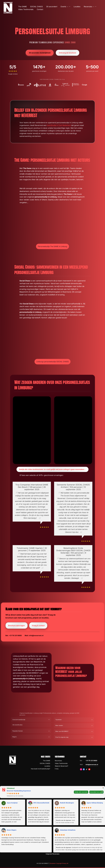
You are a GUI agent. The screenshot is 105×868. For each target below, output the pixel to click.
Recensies (58, 761)
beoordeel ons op (96, 792)
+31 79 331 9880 (91, 761)
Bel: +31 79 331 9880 (14, 636)
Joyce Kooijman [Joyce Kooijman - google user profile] (12, 803)
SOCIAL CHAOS (45, 764)
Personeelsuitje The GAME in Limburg (53, 246)
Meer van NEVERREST (62, 732)
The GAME (47, 761)
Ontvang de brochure (68, 53)
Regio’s (15, 737)
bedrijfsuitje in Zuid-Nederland (59, 125)
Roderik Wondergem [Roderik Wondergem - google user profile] (67, 803)
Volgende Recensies (52, 855)
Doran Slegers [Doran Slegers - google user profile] (12, 830)
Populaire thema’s (18, 731)
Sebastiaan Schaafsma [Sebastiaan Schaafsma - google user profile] (68, 830)
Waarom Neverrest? (62, 766)
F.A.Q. (57, 769)
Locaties (47, 766)
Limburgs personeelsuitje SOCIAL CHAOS (53, 362)
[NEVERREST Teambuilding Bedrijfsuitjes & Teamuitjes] (8, 8)
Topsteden (59, 720)
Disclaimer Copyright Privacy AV (59, 864)
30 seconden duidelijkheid (40, 53)
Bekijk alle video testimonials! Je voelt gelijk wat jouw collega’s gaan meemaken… (52, 469)
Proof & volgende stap (62, 738)
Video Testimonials (61, 764)
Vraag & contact (39, 626)
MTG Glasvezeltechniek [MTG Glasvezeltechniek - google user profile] (41, 803)
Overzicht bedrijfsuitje (19, 720)
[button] (67, 7)
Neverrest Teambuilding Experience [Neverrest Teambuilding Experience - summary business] (19, 791)
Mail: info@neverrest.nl (34, 636)
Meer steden (59, 726)
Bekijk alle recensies (81, 792)
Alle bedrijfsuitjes (17, 725)
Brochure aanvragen (17, 626)
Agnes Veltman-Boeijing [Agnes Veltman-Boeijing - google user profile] (95, 803)
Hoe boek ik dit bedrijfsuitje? (41, 769)
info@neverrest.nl (92, 765)
